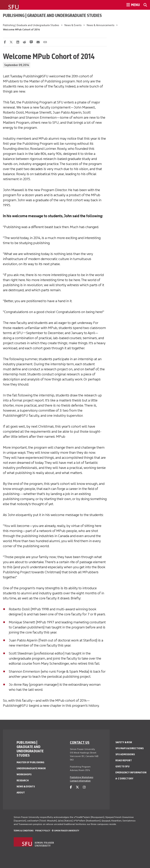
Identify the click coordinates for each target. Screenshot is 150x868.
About (21, 793)
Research (23, 780)
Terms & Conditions (24, 831)
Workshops (24, 774)
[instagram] (84, 787)
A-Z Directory (124, 778)
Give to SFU (122, 766)
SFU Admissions (125, 754)
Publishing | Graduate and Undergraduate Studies (52, 15)
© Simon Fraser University (65, 831)
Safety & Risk (124, 742)
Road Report (124, 760)
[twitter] (77, 787)
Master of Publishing (30, 762)
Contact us (80, 742)
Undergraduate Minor (31, 768)
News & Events (73, 25)
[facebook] (71, 787)
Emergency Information (131, 772)
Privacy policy (43, 831)
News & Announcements (101, 25)
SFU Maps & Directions (129, 748)
